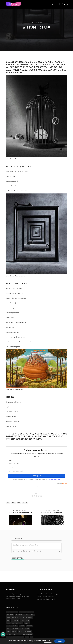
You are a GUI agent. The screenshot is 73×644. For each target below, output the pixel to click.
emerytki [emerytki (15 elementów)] (15, 618)
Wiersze (39, 23)
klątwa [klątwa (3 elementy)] (27, 623)
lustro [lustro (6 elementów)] (27, 629)
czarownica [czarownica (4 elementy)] (19, 615)
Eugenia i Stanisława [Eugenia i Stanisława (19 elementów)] (26, 618)
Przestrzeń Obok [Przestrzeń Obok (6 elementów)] (12, 637)
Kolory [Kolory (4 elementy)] (9, 626)
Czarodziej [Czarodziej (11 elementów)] (10, 615)
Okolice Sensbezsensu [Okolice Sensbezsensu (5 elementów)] (26, 634)
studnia (25, 503)
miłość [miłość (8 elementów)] (21, 631)
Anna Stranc (41, 594)
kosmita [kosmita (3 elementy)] (22, 626)
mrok (19, 503)
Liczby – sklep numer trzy (13, 594)
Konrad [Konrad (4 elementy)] (15, 626)
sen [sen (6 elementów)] (32, 637)
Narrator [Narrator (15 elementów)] (28, 631)
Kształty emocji (50, 599)
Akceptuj (60, 641)
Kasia (39, 597)
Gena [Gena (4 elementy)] (22, 620)
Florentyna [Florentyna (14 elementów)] (15, 620)
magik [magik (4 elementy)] (9, 631)
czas (8, 503)
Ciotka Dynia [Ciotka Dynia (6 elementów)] (23, 612)
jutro (13, 503)
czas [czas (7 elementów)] (26, 615)
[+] (40, 551)
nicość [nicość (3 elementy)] (9, 634)
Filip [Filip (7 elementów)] (8, 620)
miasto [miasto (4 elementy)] (15, 631)
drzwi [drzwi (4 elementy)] (8, 618)
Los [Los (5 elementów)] (8, 629)
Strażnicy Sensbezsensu (13, 598)
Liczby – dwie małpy (52, 594)
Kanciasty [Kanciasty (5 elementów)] (19, 623)
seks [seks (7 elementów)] (27, 637)
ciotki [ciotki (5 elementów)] (31, 612)
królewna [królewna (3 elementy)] (30, 626)
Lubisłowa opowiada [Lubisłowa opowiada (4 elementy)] (17, 629)
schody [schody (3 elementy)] (21, 637)
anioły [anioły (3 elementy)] (9, 612)
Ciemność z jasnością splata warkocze (17, 596)
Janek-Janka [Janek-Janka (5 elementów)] (10, 623)
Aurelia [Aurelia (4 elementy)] (15, 612)
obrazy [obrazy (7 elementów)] (15, 634)
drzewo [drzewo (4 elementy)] (32, 615)
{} (37, 551)
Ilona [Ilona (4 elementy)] (27, 620)
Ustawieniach (48, 642)
